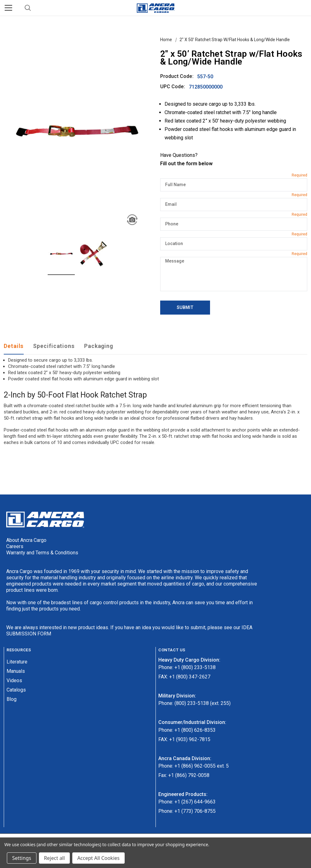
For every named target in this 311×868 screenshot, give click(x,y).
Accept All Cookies (98, 858)
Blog (12, 699)
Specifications (54, 346)
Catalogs (16, 690)
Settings (22, 858)
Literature (17, 662)
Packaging (99, 346)
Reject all (54, 858)
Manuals (16, 671)
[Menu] (8, 8)
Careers (15, 546)
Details (14, 346)
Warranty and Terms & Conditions (42, 553)
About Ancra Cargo (26, 540)
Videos (14, 680)
